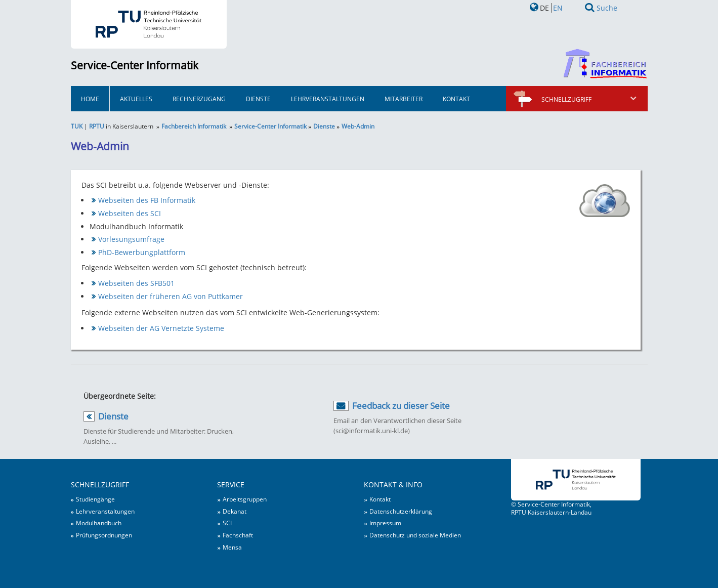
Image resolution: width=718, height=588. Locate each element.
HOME (90, 99)
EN (558, 8)
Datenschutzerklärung (401, 511)
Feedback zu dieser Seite (401, 406)
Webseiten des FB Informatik (147, 200)
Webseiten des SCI (130, 213)
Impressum (385, 523)
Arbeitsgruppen (245, 499)
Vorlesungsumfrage (131, 239)
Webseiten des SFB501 (136, 283)
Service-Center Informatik (135, 65)
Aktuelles (136, 99)
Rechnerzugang (199, 99)
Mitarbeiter (404, 99)
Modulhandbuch (99, 523)
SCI (227, 523)
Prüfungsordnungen (104, 535)
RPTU (97, 126)
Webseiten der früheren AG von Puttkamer (171, 296)
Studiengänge (95, 499)
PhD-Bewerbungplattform (142, 252)
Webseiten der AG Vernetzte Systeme (161, 328)
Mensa (232, 547)
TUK (77, 126)
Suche (607, 8)
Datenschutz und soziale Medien (415, 535)
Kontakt (456, 99)
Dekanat (235, 511)
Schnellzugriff (589, 99)
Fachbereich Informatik (194, 126)
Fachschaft (238, 535)
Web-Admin (358, 126)
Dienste (258, 99)
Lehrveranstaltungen (328, 99)
